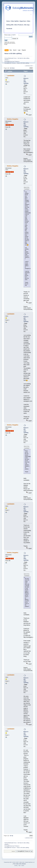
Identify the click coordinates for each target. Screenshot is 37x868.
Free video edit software (20, 864)
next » (32, 66)
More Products (19, 25)
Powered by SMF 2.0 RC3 (10, 862)
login (9, 35)
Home (8, 21)
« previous (27, 66)
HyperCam (23, 21)
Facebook (9, 29)
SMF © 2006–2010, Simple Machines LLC (25, 862)
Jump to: (13, 851)
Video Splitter (15, 21)
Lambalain (11, 76)
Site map (27, 25)
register (14, 35)
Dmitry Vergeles (13, 119)
